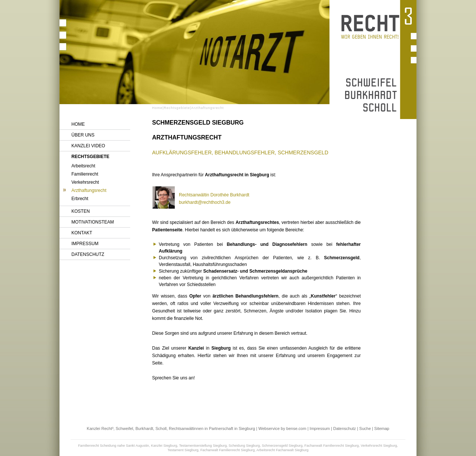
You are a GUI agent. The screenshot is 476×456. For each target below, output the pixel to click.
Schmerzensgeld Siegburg (282, 446)
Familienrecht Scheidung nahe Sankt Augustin (114, 446)
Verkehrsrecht (85, 182)
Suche (365, 428)
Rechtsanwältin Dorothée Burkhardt (214, 195)
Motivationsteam (93, 222)
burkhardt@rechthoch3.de (205, 202)
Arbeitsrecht (83, 166)
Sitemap (382, 428)
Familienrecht (85, 174)
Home (78, 124)
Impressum (85, 244)
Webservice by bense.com (282, 428)
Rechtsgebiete (90, 157)
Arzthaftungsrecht (89, 190)
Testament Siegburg (183, 450)
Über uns (83, 135)
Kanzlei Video (88, 146)
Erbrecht (80, 199)
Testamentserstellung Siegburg (203, 446)
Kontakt (82, 233)
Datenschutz (88, 254)
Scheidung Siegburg (244, 446)
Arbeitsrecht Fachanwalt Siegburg (283, 450)
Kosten (81, 211)
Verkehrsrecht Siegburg (379, 446)
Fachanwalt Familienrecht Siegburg (332, 446)
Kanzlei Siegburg (164, 446)
